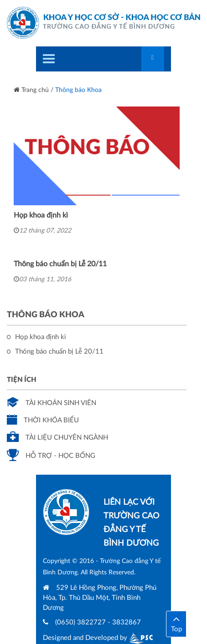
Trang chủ (31, 90)
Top (176, 623)
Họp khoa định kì (41, 215)
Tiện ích (22, 380)
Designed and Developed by (98, 638)
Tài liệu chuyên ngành (57, 438)
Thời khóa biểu (43, 420)
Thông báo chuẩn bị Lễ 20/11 (60, 264)
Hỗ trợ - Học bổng (51, 456)
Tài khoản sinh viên (52, 403)
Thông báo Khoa (78, 90)
